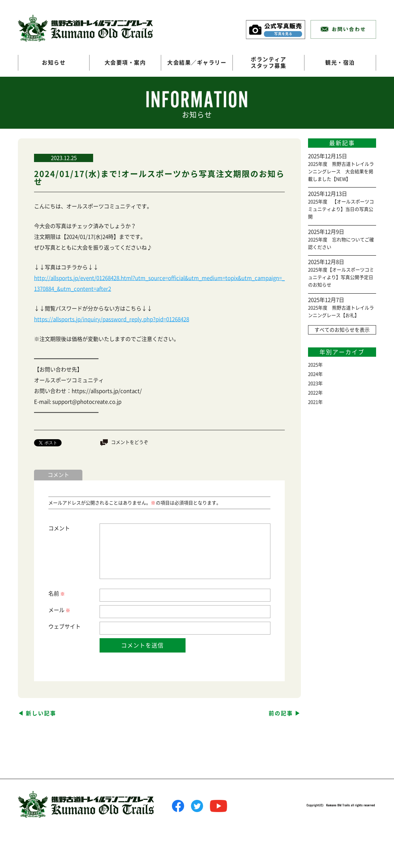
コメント (59, 528)
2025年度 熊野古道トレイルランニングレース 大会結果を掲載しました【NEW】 (341, 172)
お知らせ (54, 63)
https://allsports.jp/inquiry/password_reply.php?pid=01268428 (112, 319)
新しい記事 (41, 713)
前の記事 (281, 713)
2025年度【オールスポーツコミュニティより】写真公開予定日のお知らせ (341, 277)
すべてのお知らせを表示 (342, 330)
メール (59, 610)
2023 (313, 383)
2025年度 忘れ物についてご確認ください (341, 243)
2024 (313, 374)
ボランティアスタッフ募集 (268, 63)
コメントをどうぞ (130, 442)
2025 (313, 365)
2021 (313, 402)
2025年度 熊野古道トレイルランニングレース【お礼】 (341, 312)
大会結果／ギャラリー (197, 63)
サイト (73, 627)
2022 (313, 393)
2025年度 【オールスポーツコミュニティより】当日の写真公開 (341, 209)
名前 (56, 594)
